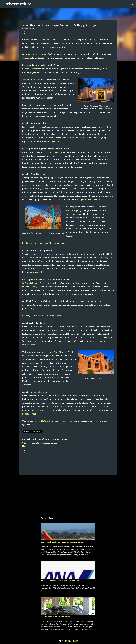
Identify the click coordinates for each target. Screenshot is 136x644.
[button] (24, 33)
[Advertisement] (68, 494)
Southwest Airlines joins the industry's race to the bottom (62, 542)
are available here (92, 200)
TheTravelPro (19, 4)
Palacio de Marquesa (32, 69)
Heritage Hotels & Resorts (34, 54)
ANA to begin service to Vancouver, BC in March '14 (60, 581)
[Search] (34, 4)
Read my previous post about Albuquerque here (44, 243)
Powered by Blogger (68, 641)
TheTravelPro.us (48, 421)
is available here (53, 141)
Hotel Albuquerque (75, 210)
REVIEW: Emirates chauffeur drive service (56, 617)
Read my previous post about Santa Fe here (42, 316)
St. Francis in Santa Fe (32, 283)
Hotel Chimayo (60, 352)
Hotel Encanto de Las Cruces (52, 152)
